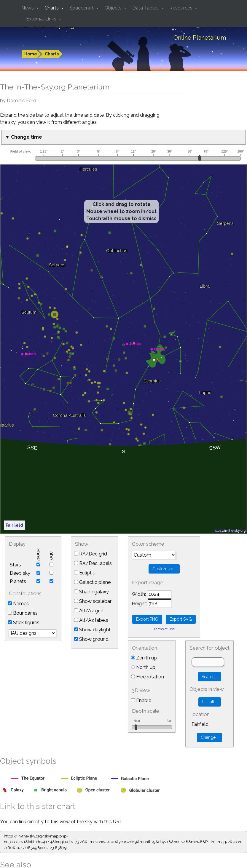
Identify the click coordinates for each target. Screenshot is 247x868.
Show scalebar (93, 601)
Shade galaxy (91, 592)
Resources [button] (181, 8)
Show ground (91, 639)
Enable (141, 700)
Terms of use (164, 629)
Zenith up (144, 658)
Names (18, 604)
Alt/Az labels (91, 620)
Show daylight (92, 630)
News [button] (28, 8)
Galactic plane (92, 582)
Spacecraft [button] (82, 8)
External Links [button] (42, 19)
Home (31, 54)
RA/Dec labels (93, 563)
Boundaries (23, 613)
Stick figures (24, 623)
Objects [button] (114, 8)
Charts (52, 54)
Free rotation (148, 677)
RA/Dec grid (91, 554)
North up (143, 667)
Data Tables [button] (146, 8)
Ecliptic (85, 573)
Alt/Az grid (89, 611)
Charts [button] (52, 8)
